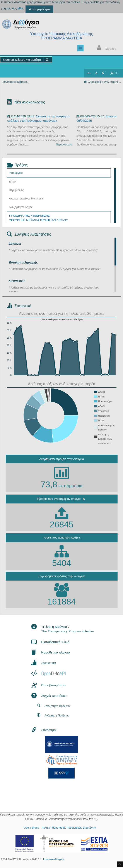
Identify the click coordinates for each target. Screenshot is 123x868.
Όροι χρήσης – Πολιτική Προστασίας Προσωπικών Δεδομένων (60, 828)
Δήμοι (13, 182)
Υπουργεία (16, 173)
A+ (104, 73)
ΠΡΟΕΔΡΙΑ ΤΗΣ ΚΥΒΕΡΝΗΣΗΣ (29, 216)
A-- (89, 73)
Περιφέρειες (16, 190)
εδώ (20, 8)
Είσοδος (105, 48)
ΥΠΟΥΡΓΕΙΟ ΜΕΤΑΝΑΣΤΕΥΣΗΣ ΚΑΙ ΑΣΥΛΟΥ (38, 220)
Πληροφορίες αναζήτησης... (104, 82)
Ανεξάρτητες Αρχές (21, 207)
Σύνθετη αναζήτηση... (16, 82)
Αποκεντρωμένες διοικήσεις (26, 198)
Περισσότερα (64, 144)
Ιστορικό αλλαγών (53, 859)
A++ (114, 73)
